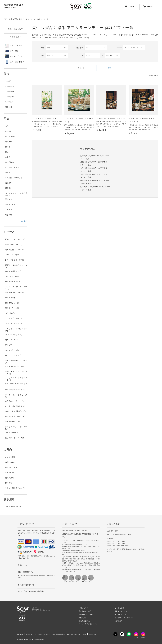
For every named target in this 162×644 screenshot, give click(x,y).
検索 (109, 68)
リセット (81, 68)
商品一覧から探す (15, 29)
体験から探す (15, 37)
